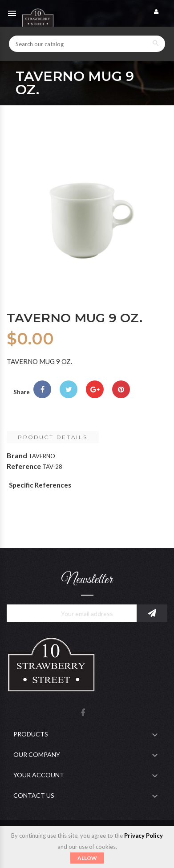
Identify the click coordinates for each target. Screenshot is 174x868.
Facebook (83, 713)
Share (42, 389)
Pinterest (121, 389)
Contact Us (34, 795)
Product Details (53, 437)
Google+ (95, 389)
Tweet (69, 389)
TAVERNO (42, 456)
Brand (17, 455)
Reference (24, 466)
